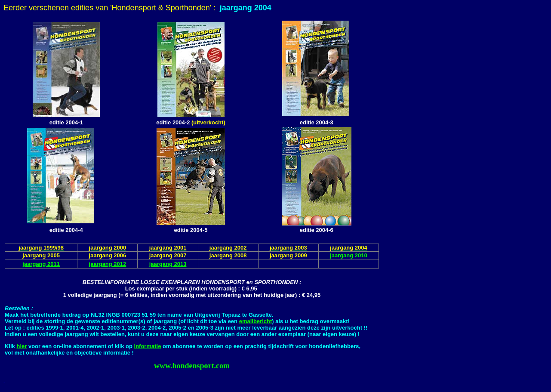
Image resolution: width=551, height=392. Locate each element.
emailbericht (256, 321)
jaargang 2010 (349, 255)
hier (22, 346)
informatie (148, 346)
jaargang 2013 (168, 264)
